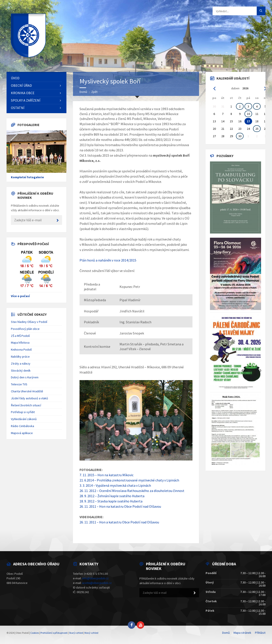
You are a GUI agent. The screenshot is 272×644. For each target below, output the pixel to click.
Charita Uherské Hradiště (27, 391)
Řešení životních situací (26, 405)
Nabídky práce (20, 357)
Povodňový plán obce (25, 329)
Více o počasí (20, 296)
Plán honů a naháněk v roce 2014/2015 (108, 260)
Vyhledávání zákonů (24, 419)
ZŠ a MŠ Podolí (20, 336)
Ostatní (18, 108)
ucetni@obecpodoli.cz (97, 583)
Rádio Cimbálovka (23, 426)
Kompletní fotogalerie (27, 177)
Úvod (15, 78)
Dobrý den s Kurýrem (25, 377)
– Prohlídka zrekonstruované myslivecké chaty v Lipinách (136, 480)
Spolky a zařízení (26, 100)
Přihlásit (260, 633)
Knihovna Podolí (21, 350)
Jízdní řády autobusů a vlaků (29, 398)
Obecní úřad (21, 85)
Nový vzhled (91, 633)
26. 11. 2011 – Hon (93, 522)
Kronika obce (23, 93)
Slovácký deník (21, 370)
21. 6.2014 (87, 480)
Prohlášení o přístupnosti (54, 633)
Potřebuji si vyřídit (23, 412)
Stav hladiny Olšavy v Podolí (29, 322)
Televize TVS (19, 384)
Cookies (35, 633)
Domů (83, 92)
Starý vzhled (76, 633)
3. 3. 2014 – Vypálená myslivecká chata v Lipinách (115, 485)
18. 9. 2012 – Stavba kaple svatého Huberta (111, 501)
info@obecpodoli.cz (95, 578)
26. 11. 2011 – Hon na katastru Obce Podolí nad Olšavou (120, 506)
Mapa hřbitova (20, 343)
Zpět (94, 92)
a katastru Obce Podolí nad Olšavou (133, 522)
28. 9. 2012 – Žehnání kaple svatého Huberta (112, 496)
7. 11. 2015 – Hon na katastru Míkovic (107, 475)
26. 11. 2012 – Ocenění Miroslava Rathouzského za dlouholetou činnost (132, 491)
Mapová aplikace (22, 433)
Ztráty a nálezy (21, 364)
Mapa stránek (242, 633)
